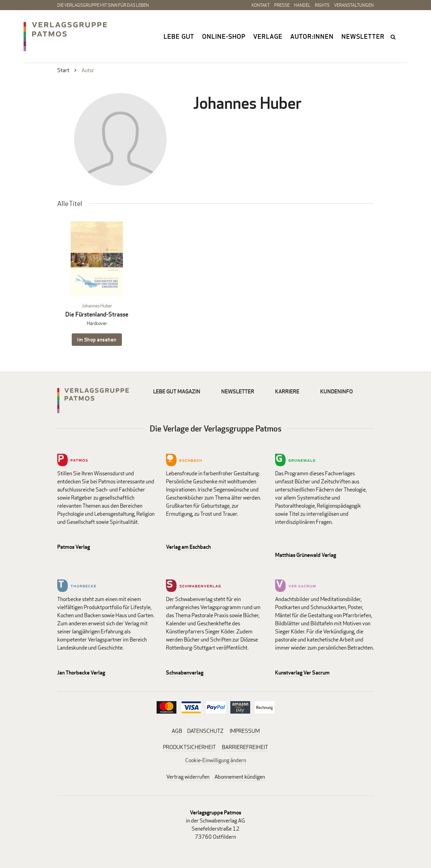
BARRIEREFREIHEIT (245, 747)
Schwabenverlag (185, 673)
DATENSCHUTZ (205, 731)
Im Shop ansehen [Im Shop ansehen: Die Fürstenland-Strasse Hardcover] (97, 340)
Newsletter (363, 36)
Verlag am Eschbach (188, 547)
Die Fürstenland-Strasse (97, 314)
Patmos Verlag (74, 547)
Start (63, 70)
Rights (322, 5)
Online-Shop (224, 36)
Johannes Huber (97, 306)
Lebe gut (179, 36)
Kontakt (261, 5)
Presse (282, 5)
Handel (302, 5)
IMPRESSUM (245, 731)
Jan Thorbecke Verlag (81, 673)
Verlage (268, 36)
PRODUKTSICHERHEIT (189, 747)
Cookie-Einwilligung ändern (216, 760)
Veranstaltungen (354, 5)
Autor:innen (312, 36)
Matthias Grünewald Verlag (306, 555)
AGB (177, 731)
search (394, 37)
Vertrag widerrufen (188, 777)
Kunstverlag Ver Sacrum (302, 673)
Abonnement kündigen (240, 777)
